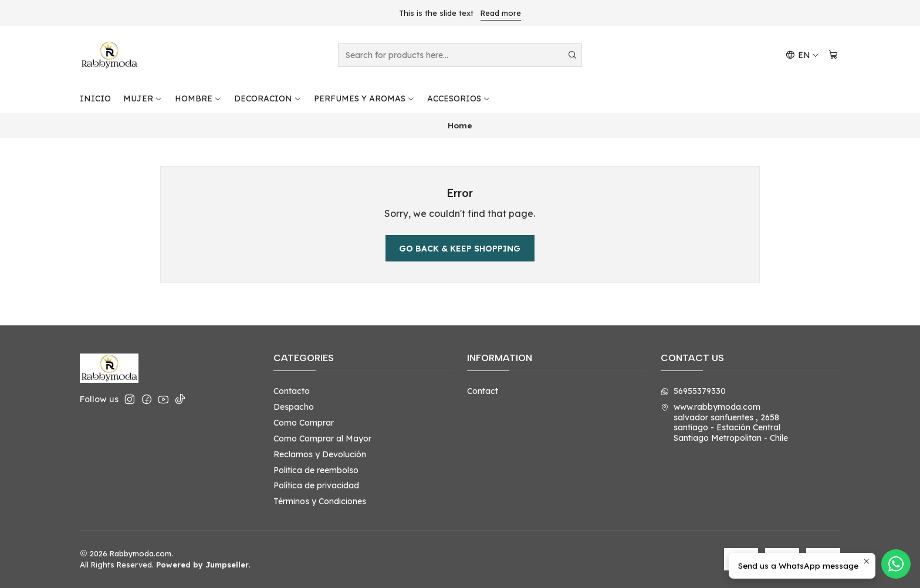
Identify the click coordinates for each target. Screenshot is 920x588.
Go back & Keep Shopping (460, 249)
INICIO (95, 98)
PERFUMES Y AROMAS (364, 98)
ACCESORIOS (459, 98)
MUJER (143, 98)
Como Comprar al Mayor (322, 439)
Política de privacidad (316, 485)
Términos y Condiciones (320, 501)
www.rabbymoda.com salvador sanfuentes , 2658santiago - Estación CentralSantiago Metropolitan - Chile (724, 422)
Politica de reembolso (316, 470)
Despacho (294, 407)
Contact (483, 391)
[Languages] (802, 55)
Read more (501, 13)
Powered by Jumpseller (202, 565)
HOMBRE (198, 98)
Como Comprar (304, 423)
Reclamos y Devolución (320, 454)
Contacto (292, 391)
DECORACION (268, 98)
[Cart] (833, 55)
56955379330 (693, 391)
